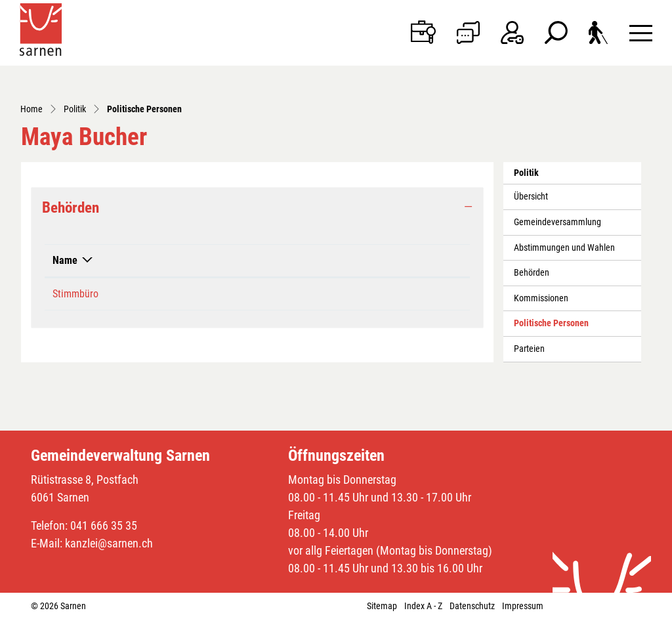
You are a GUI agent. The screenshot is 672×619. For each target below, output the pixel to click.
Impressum (523, 606)
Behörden (532, 273)
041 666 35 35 (104, 525)
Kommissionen (541, 298)
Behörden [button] (71, 207)
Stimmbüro (75, 294)
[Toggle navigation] (641, 32)
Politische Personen (551, 327)
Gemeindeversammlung (557, 222)
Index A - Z (423, 606)
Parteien (529, 349)
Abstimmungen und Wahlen (564, 248)
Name (65, 260)
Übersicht (531, 197)
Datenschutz (472, 606)
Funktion (279, 260)
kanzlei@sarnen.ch (109, 543)
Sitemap (382, 606)
